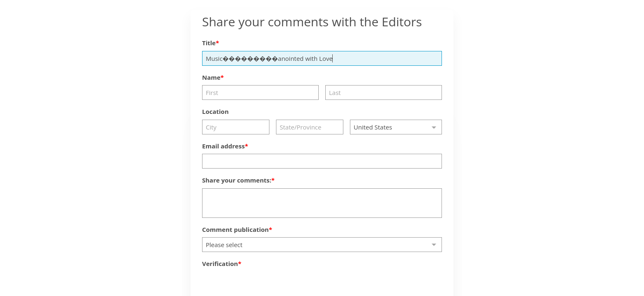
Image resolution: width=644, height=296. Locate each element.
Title (209, 43)
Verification (220, 264)
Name (211, 77)
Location (215, 111)
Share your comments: (237, 180)
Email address (223, 146)
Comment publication (235, 229)
